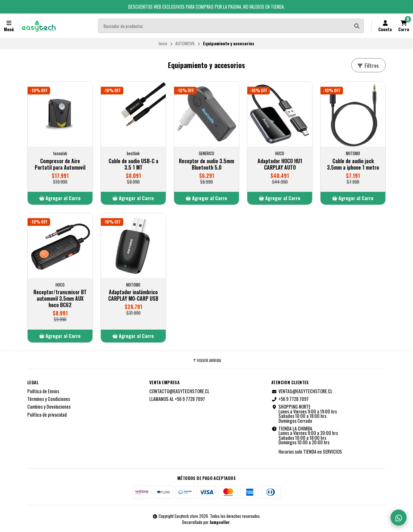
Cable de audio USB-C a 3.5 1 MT (133, 164)
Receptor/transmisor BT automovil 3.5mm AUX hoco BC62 (60, 298)
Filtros (368, 66)
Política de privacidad (47, 415)
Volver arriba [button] (206, 360)
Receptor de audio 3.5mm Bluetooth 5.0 (206, 164)
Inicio (163, 43)
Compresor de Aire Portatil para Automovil (60, 164)
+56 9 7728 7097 (290, 399)
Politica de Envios (43, 391)
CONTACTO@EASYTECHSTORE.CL (179, 391)
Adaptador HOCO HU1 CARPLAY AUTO (280, 164)
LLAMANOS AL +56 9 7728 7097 (177, 399)
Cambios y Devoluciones (49, 407)
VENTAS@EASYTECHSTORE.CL (302, 391)
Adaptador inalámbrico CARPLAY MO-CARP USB (133, 295)
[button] (60, 198)
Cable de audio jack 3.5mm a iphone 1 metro (353, 164)
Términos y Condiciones (49, 399)
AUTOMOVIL (185, 43)
